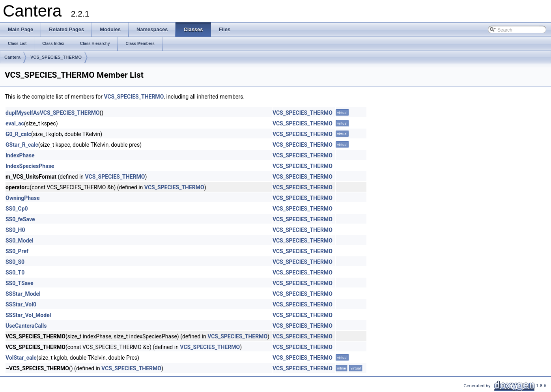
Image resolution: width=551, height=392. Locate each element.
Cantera (12, 57)
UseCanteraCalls (26, 326)
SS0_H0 (15, 230)
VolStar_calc (21, 358)
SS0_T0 (15, 273)
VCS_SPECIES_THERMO (56, 57)
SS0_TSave (20, 283)
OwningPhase (22, 198)
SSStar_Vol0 (21, 304)
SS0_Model (20, 241)
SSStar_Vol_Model (28, 315)
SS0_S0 (15, 262)
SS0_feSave (20, 219)
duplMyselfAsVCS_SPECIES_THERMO (53, 113)
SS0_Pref (17, 251)
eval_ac (15, 123)
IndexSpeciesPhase (30, 166)
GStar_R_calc (22, 145)
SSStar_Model (23, 294)
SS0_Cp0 (17, 209)
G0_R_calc (18, 134)
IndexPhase (20, 155)
